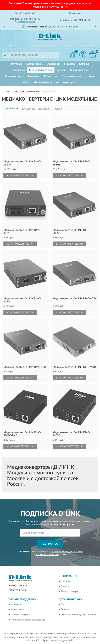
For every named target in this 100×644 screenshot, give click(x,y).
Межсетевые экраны (46, 82)
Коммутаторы (35, 64)
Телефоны (19, 70)
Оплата (65, 586)
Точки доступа (79, 70)
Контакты (87, 46)
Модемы (70, 64)
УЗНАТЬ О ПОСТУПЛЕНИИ (20, 175)
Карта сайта (17, 610)
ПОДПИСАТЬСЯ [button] (50, 544)
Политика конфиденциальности (79, 615)
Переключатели (72, 76)
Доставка (66, 581)
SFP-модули (50, 76)
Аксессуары (70, 82)
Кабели (61, 70)
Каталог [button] (12, 46)
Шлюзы (90, 76)
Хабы (26, 82)
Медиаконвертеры (41, 70)
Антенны (33, 76)
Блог (63, 605)
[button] (25, 21)
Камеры (84, 64)
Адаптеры (54, 64)
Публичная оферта (21, 615)
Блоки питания (14, 76)
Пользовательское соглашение (28, 620)
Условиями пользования (47, 555)
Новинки (68, 46)
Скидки (65, 610)
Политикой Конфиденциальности (67, 552)
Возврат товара (69, 591)
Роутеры (16, 64)
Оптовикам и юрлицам (40, 46)
